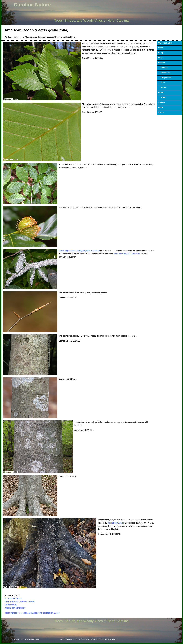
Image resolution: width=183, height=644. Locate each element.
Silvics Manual (10, 605)
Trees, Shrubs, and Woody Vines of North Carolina (92, 21)
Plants (161, 93)
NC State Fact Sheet (13, 599)
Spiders (162, 103)
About (161, 113)
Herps (161, 58)
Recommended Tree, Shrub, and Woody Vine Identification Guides (32, 613)
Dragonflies (165, 78)
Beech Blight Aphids (79, 251)
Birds (161, 48)
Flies (162, 83)
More (161, 108)
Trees (162, 98)
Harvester (127, 254)
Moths (162, 88)
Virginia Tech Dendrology (15, 608)
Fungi (161, 53)
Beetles (163, 68)
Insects (161, 63)
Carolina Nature (32, 5)
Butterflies (164, 73)
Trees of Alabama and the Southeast (20, 602)
